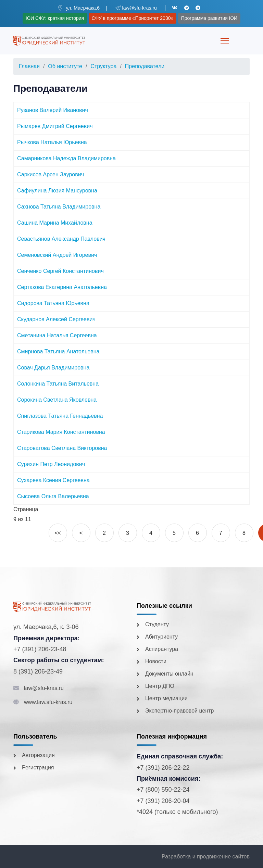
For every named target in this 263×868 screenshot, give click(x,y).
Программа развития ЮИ (209, 18)
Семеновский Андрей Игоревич (57, 255)
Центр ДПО (160, 686)
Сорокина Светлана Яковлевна (57, 400)
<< (58, 533)
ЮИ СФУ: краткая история (55, 18)
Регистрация (38, 768)
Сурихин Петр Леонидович (51, 464)
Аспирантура (162, 649)
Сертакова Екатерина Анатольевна (62, 287)
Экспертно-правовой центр (179, 711)
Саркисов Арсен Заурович (51, 174)
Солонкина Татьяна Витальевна (58, 384)
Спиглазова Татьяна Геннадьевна (60, 416)
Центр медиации (166, 698)
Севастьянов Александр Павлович (61, 239)
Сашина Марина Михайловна (55, 223)
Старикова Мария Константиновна (61, 432)
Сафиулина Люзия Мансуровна (57, 191)
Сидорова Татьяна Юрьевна (53, 303)
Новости (156, 661)
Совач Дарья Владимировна (53, 368)
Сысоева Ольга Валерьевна (53, 496)
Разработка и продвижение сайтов (206, 857)
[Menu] (225, 41)
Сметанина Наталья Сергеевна (57, 335)
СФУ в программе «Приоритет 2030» (133, 18)
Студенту (157, 624)
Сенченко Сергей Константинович (60, 271)
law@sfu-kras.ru (44, 688)
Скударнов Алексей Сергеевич (56, 319)
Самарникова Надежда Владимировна (66, 158)
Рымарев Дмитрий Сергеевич (55, 126)
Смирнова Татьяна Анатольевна (58, 351)
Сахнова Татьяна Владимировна (59, 207)
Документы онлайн (169, 674)
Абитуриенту (161, 637)
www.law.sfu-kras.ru (48, 702)
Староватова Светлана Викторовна (62, 448)
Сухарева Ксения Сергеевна (53, 480)
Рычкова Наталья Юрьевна (52, 142)
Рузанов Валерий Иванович (53, 110)
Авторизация (38, 755)
